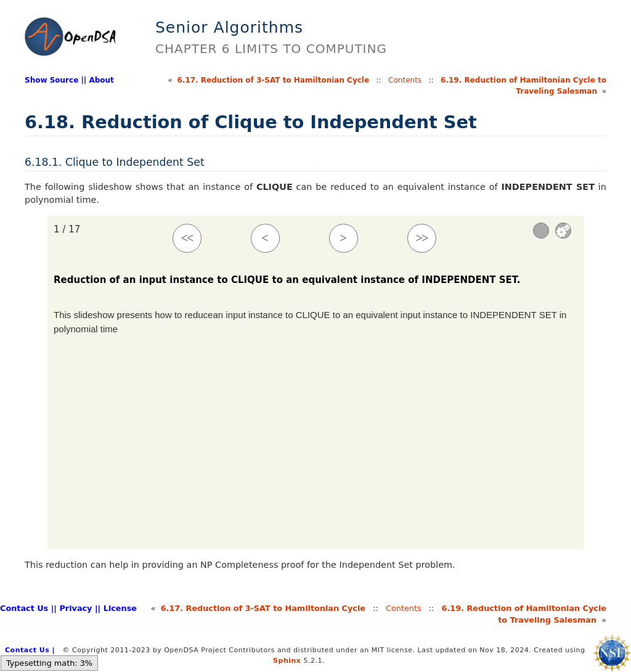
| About (99, 80)
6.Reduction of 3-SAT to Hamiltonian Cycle (274, 80)
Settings (563, 231)
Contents (405, 80)
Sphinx (287, 661)
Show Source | (54, 80)
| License (117, 608)
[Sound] (541, 231)
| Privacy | (75, 608)
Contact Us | (27, 608)
